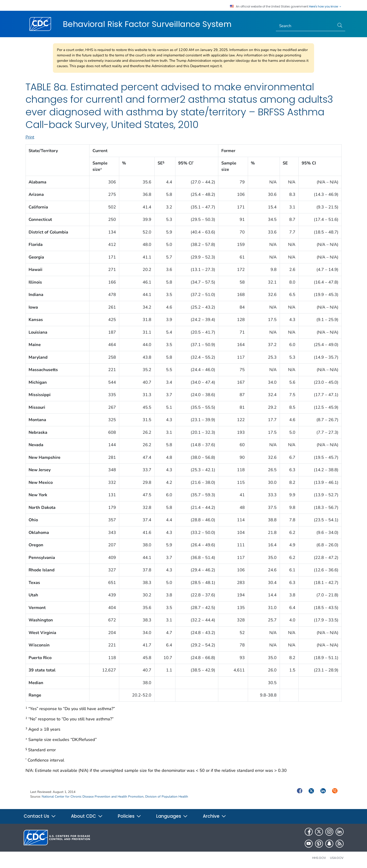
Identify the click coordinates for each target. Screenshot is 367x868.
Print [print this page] (30, 137)
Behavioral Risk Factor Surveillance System (147, 24)
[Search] (305, 26)
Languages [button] (172, 816)
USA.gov (337, 858)
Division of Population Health (167, 797)
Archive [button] (215, 816)
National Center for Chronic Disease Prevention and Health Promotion (93, 797)
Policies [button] (130, 816)
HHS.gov (319, 858)
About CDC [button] (87, 816)
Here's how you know (325, 7)
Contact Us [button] (40, 816)
